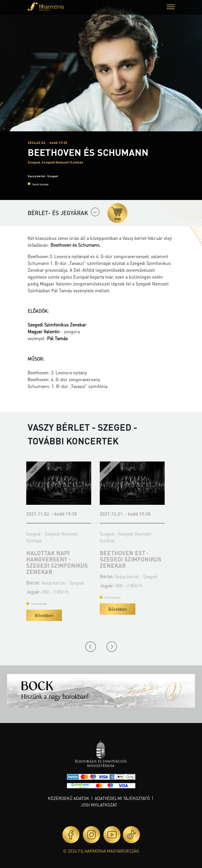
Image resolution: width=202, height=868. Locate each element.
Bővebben (45, 615)
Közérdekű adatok (69, 798)
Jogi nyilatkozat (99, 805)
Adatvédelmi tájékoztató (122, 798)
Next (112, 647)
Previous (91, 647)
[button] (171, 8)
